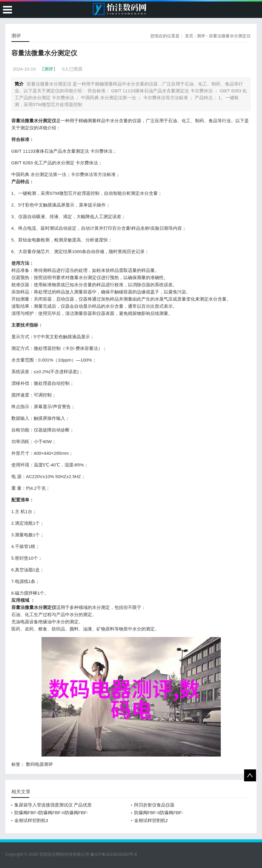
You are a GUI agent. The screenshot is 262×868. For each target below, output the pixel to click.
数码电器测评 (39, 764)
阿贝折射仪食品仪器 (154, 805)
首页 (189, 36)
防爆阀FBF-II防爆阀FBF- (159, 813)
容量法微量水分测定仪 (230, 36)
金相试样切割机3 (31, 820)
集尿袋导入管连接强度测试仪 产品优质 (53, 805)
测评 (201, 36)
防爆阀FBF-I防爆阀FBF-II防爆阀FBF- (51, 813)
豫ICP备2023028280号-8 (114, 854)
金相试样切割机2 (151, 820)
